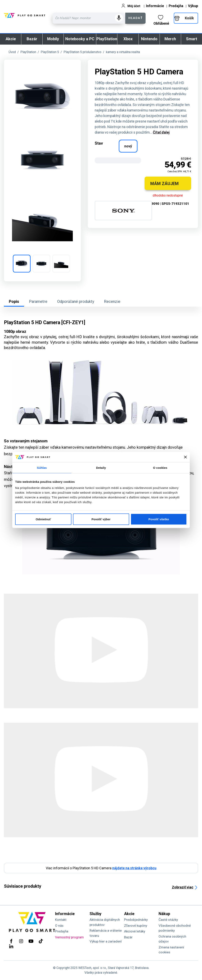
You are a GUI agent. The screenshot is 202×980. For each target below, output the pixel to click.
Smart (192, 39)
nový (128, 146)
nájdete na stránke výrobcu (134, 868)
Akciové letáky (135, 931)
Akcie (11, 39)
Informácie (155, 6)
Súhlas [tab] (42, 468)
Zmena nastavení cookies (171, 950)
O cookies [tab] (160, 468)
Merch (170, 39)
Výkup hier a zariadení (106, 941)
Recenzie (112, 301)
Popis (14, 301)
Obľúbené (161, 20)
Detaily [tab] (101, 468)
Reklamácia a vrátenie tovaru (106, 933)
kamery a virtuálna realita (123, 52)
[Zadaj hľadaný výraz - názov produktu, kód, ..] (89, 18)
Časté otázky (168, 920)
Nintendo (149, 39)
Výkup (193, 6)
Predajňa (176, 6)
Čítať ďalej (161, 132)
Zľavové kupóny (136, 926)
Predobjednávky (136, 920)
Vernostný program (69, 937)
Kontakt (61, 920)
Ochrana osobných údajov (172, 939)
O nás (59, 926)
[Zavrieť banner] (185, 457)
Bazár (32, 39)
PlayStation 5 (50, 52)
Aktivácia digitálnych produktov (105, 922)
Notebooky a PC (80, 39)
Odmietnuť (43, 519)
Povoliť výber (101, 519)
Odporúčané (76, 301)
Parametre (38, 301)
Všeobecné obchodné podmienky (175, 928)
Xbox (128, 39)
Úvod (12, 52)
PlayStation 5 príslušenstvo (82, 52)
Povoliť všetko (159, 519)
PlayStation (107, 39)
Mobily (53, 39)
